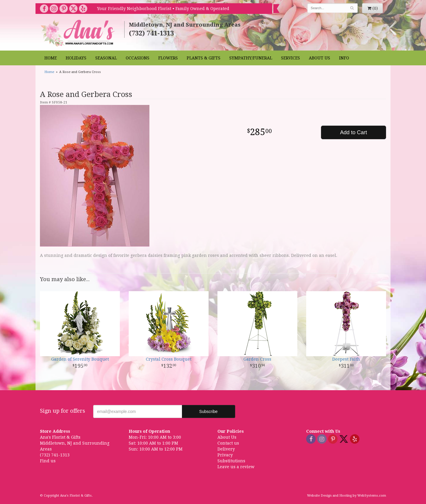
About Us (319, 58)
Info (344, 58)
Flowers (168, 58)
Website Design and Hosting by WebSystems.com (347, 496)
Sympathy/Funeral (251, 58)
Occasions (138, 58)
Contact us (228, 443)
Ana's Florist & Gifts (79, 33)
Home (51, 58)
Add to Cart (353, 132)
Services (291, 58)
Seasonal (106, 58)
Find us (48, 461)
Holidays (76, 58)
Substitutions (231, 461)
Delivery (226, 449)
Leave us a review (236, 467)
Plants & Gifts (204, 58)
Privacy (225, 455)
